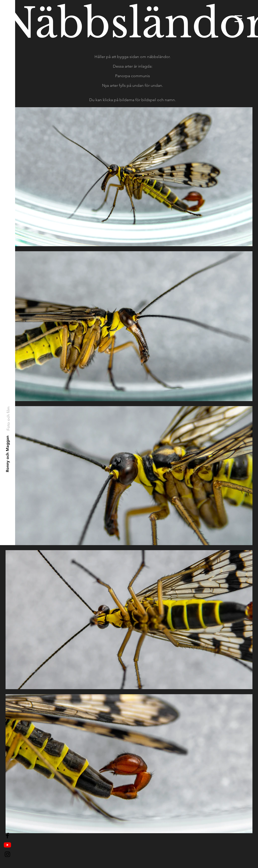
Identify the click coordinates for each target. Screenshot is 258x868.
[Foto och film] (8, 418)
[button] (238, 19)
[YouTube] (7, 845)
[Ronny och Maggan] (8, 454)
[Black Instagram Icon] (7, 854)
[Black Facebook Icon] (7, 836)
